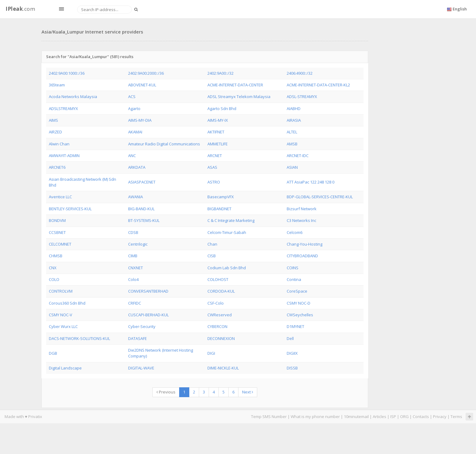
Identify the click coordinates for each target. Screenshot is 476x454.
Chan (212, 244)
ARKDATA (137, 167)
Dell (290, 338)
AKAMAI (135, 132)
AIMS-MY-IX (218, 120)
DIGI (211, 353)
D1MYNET (295, 326)
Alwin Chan (59, 144)
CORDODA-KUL (221, 291)
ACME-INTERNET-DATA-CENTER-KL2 (318, 85)
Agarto (134, 109)
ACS (132, 97)
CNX (53, 268)
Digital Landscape (65, 368)
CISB (212, 256)
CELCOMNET (60, 244)
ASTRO (214, 182)
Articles (380, 416)
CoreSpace (297, 291)
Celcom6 (295, 232)
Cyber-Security (142, 326)
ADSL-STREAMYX (302, 97)
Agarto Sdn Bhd (222, 109)
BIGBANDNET (219, 209)
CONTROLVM (61, 291)
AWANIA (136, 197)
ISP (393, 416)
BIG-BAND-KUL (141, 209)
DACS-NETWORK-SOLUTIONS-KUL (79, 338)
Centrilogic (138, 244)
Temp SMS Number (269, 416)
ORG (404, 416)
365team (57, 85)
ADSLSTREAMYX (63, 109)
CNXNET (136, 268)
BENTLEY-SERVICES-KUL (70, 209)
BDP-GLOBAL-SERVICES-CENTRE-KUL (320, 197)
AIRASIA (294, 120)
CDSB (133, 232)
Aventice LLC (60, 197)
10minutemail (356, 416)
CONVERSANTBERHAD (148, 291)
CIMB (133, 256)
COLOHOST (218, 279)
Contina (294, 279)
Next (248, 392)
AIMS (53, 120)
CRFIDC (135, 303)
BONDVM (57, 220)
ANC (132, 156)
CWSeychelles (300, 315)
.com (20, 9)
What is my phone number (315, 416)
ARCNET (215, 156)
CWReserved (220, 315)
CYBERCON (217, 326)
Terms (456, 416)
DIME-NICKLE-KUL (223, 368)
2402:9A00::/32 (220, 73)
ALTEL (292, 132)
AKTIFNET (216, 132)
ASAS (212, 167)
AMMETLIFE (218, 144)
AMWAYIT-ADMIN (64, 156)
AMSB (292, 144)
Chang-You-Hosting (305, 244)
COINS (293, 268)
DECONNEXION (221, 338)
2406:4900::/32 (300, 73)
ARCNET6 (57, 167)
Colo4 (133, 279)
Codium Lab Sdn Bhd (227, 268)
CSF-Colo (216, 303)
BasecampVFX (221, 197)
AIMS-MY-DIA (140, 120)
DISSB (292, 368)
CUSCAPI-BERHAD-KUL (148, 315)
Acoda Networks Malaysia (73, 97)
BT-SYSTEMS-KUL (144, 220)
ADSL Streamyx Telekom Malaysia (239, 97)
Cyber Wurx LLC (63, 326)
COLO (54, 279)
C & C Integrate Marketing (231, 220)
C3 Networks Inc (301, 220)
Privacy (440, 416)
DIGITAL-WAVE (141, 368)
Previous (166, 392)
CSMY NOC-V (61, 315)
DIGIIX (292, 353)
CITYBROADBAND (302, 256)
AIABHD (294, 109)
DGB (53, 353)
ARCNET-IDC (298, 156)
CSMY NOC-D (299, 303)
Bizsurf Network (302, 209)
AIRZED (55, 132)
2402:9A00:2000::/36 (146, 73)
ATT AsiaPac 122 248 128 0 (311, 182)
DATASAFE (138, 338)
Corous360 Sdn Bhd (67, 303)
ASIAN (292, 167)
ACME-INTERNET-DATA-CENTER (235, 85)
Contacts (421, 416)
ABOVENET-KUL (142, 85)
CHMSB (56, 256)
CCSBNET (57, 232)
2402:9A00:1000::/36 (67, 73)
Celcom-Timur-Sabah (227, 232)
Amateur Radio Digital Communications (164, 144)
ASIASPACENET (142, 182)
